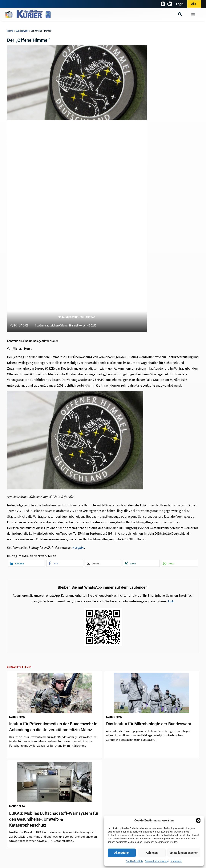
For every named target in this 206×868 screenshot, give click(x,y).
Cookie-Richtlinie (134, 861)
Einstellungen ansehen (184, 853)
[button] (198, 820)
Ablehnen (152, 853)
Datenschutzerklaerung (157, 861)
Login (180, 4)
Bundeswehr (22, 31)
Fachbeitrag (87, 317)
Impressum (176, 861)
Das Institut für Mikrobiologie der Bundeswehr (149, 724)
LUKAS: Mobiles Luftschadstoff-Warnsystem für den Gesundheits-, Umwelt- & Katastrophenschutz (54, 819)
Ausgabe (79, 548)
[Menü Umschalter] (193, 14)
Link (171, 601)
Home (10, 31)
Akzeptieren (122, 853)
